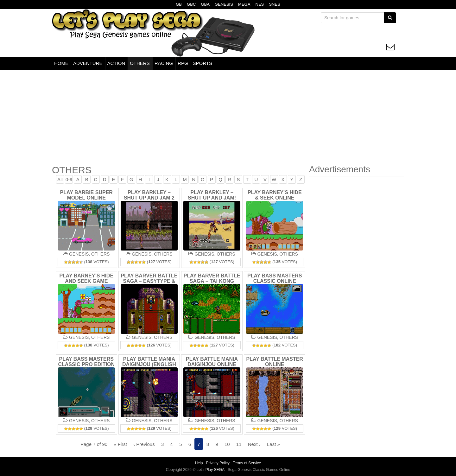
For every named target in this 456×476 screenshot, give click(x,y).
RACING (164, 63)
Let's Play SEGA (211, 469)
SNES (274, 4)
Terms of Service (247, 463)
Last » (273, 444)
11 (239, 444)
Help (199, 463)
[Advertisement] (228, 117)
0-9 (70, 179)
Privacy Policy (218, 463)
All (61, 179)
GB (179, 4)
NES (260, 4)
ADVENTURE (88, 63)
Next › (254, 444)
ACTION (116, 63)
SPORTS (203, 63)
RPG (183, 63)
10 (227, 444)
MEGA (244, 4)
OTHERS (140, 63)
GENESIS (224, 4)
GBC (191, 4)
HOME (61, 63)
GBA (205, 4)
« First (121, 444)
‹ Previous (144, 444)
